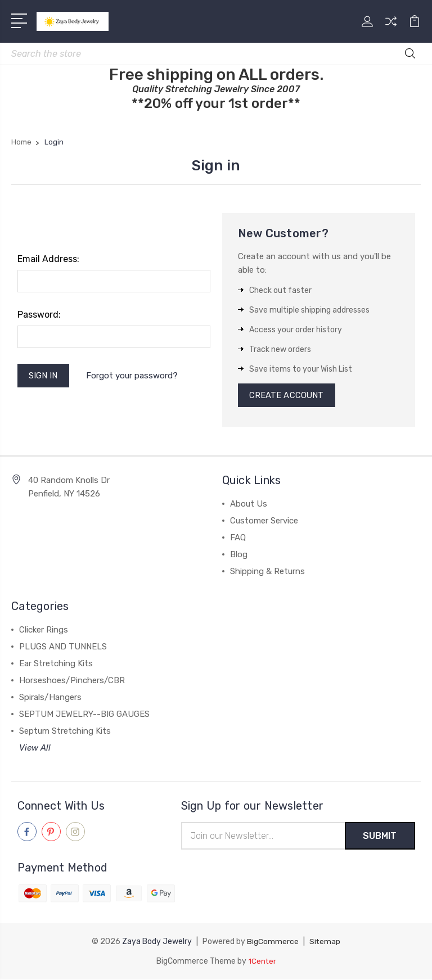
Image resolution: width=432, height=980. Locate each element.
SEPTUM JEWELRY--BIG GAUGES (84, 715)
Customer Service (264, 522)
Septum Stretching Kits (65, 732)
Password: (39, 315)
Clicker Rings (44, 631)
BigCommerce (273, 943)
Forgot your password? (133, 376)
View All (35, 749)
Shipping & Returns (267, 572)
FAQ (238, 539)
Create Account (287, 396)
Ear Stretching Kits (56, 665)
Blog (239, 556)
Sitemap (325, 943)
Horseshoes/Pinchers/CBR (72, 681)
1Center (262, 962)
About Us (249, 505)
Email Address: (48, 259)
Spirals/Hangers (50, 698)
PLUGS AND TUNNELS (63, 648)
